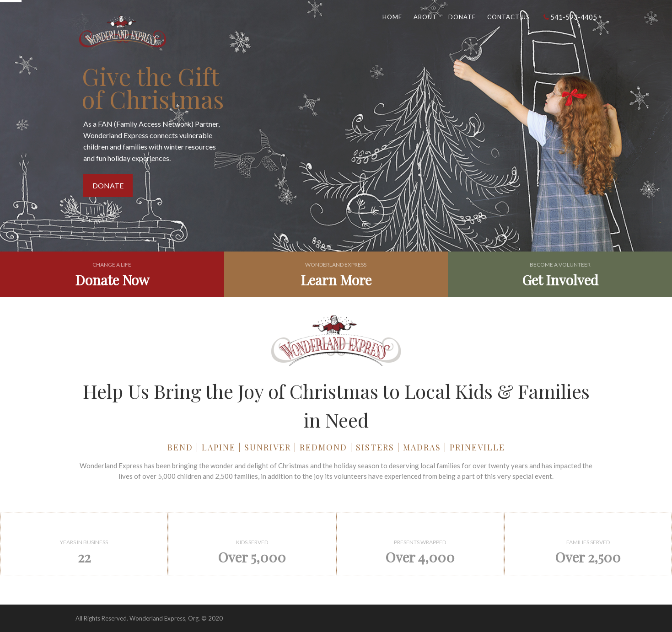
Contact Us (508, 17)
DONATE (108, 185)
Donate (462, 17)
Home (392, 17)
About (425, 17)
